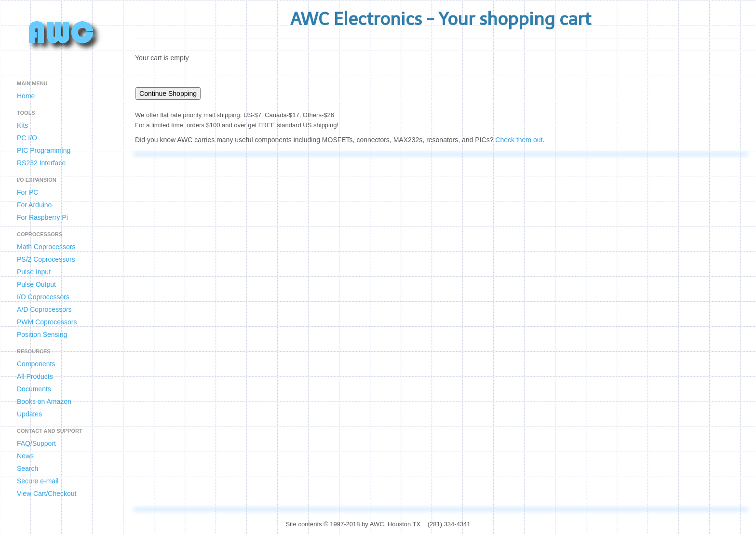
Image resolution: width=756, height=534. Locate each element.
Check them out (519, 140)
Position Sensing (42, 334)
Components (36, 364)
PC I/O (27, 138)
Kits (22, 125)
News (25, 456)
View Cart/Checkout (47, 494)
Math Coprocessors (46, 247)
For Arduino (34, 205)
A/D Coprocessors (44, 309)
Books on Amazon (44, 401)
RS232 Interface (41, 163)
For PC (27, 192)
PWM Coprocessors (47, 322)
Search (27, 468)
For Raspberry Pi (42, 217)
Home (26, 96)
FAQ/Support (36, 443)
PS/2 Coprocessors (46, 259)
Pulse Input (34, 272)
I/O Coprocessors (43, 297)
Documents (34, 389)
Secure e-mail (38, 481)
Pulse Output (36, 284)
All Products (35, 376)
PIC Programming (44, 150)
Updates (29, 414)
